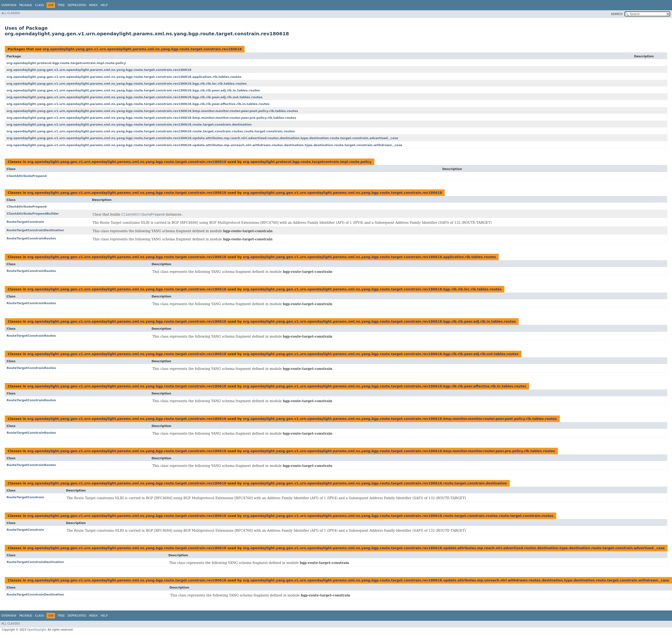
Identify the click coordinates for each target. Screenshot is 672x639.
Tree (61, 5)
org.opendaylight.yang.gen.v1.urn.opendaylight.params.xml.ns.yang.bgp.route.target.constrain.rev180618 (142, 49)
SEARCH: (617, 14)
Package (26, 5)
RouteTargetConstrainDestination (35, 230)
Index (94, 5)
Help (104, 5)
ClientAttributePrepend (27, 176)
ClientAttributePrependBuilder (33, 214)
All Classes (11, 13)
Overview (9, 5)
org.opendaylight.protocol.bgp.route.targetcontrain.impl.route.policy (66, 63)
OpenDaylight (36, 630)
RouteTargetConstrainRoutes (31, 238)
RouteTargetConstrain (25, 222)
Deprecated (77, 5)
